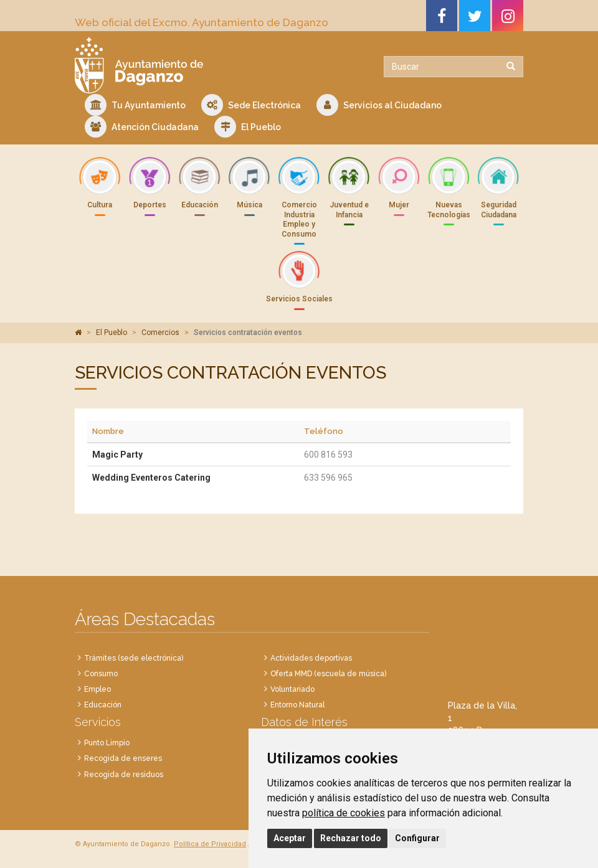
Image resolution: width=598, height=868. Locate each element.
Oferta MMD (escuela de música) (328, 674)
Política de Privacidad (210, 844)
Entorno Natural (297, 705)
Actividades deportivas (311, 658)
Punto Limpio (107, 743)
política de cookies (344, 813)
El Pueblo (248, 127)
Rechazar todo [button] (351, 838)
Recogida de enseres (123, 758)
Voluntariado (292, 689)
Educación (103, 705)
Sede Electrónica (251, 105)
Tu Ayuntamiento (135, 105)
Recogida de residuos (124, 775)
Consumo (101, 674)
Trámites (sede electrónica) (134, 658)
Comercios (160, 333)
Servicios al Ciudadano (379, 105)
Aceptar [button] (290, 838)
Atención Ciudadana (142, 127)
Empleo (97, 689)
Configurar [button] (417, 838)
